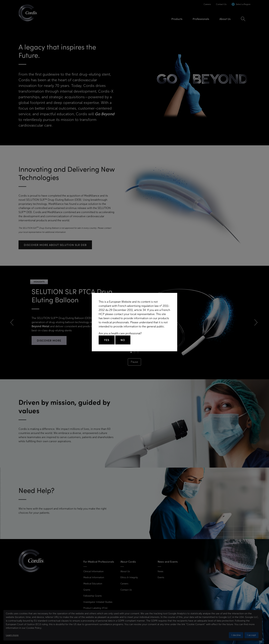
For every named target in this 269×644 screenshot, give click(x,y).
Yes (107, 340)
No (123, 340)
